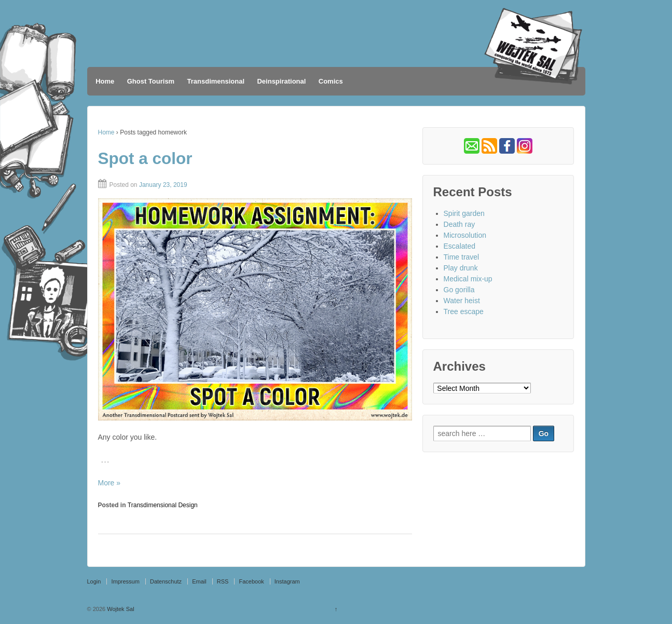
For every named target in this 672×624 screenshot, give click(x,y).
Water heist (462, 301)
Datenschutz (166, 581)
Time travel (462, 257)
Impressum (125, 581)
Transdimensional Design (163, 505)
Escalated (460, 246)
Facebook (251, 581)
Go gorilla (459, 290)
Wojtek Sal (120, 609)
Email (199, 581)
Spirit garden (464, 213)
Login (94, 581)
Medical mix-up (468, 279)
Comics (331, 81)
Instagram (287, 581)
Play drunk (461, 268)
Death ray (460, 224)
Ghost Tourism (151, 81)
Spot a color (145, 158)
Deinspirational (281, 81)
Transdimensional (216, 81)
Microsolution (465, 235)
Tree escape (464, 311)
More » (109, 483)
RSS (223, 581)
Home (105, 81)
